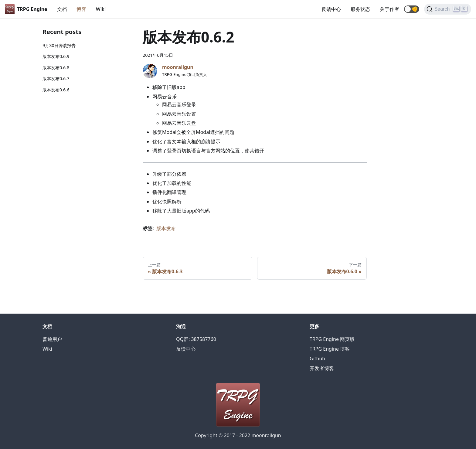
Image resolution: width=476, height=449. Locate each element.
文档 (62, 9)
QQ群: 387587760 (196, 339)
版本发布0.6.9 (56, 56)
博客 (81, 9)
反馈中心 (331, 9)
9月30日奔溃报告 (59, 45)
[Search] (448, 9)
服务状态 (360, 9)
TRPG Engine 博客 (330, 349)
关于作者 (389, 9)
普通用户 (52, 339)
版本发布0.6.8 (56, 68)
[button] (412, 9)
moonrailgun (178, 67)
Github (317, 359)
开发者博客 (322, 368)
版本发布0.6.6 (56, 90)
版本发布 (166, 228)
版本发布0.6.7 (56, 78)
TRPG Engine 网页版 (332, 339)
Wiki (101, 9)
